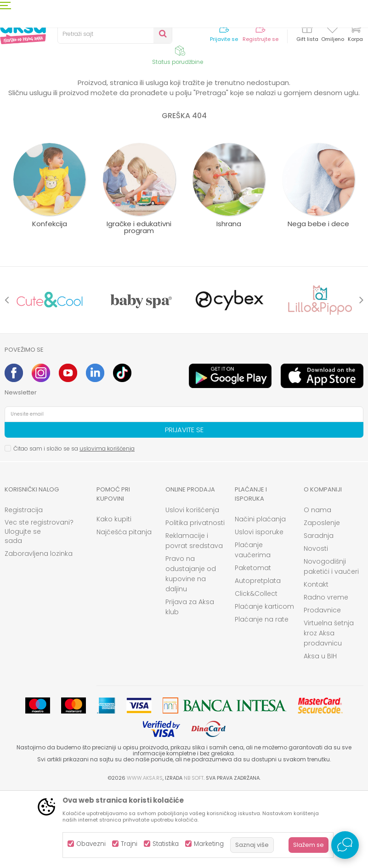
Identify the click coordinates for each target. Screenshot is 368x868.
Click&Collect (256, 669)
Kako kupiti (114, 595)
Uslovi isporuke (259, 608)
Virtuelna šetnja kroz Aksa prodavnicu (329, 709)
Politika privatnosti (195, 599)
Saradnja (319, 611)
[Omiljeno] (332, 29)
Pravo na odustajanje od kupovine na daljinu (191, 650)
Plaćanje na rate (262, 695)
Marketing (209, 844)
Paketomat (253, 644)
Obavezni (91, 844)
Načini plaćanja (260, 595)
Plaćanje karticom (264, 682)
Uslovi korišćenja (192, 586)
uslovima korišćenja (107, 524)
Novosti (316, 624)
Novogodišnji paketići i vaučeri (331, 642)
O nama (317, 586)
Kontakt (316, 660)
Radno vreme (326, 673)
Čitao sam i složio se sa (74, 524)
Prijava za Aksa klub (190, 683)
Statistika (166, 844)
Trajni (129, 844)
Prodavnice (322, 686)
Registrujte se (260, 39)
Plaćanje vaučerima (253, 626)
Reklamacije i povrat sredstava (194, 617)
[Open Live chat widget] (345, 845)
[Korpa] (355, 33)
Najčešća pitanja (124, 608)
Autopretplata (258, 657)
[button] (115, 34)
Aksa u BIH (320, 732)
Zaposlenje (322, 599)
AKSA (12, 93)
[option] (50, 376)
